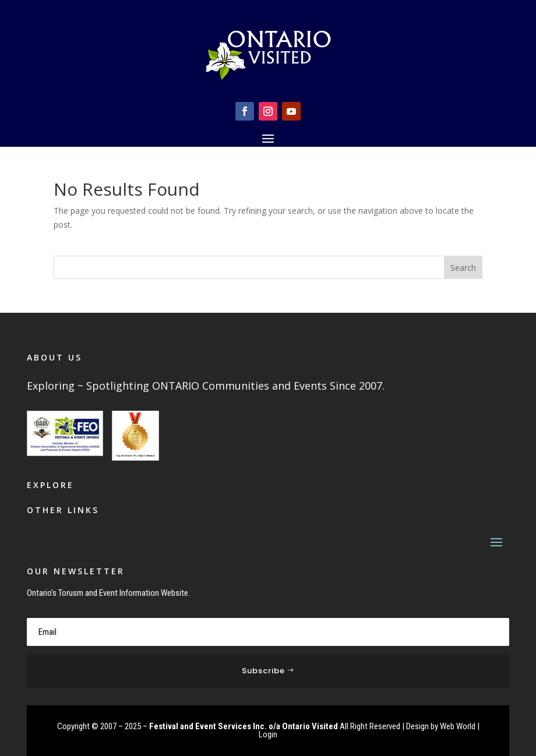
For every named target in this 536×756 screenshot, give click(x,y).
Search (463, 268)
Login (268, 734)
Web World (458, 726)
